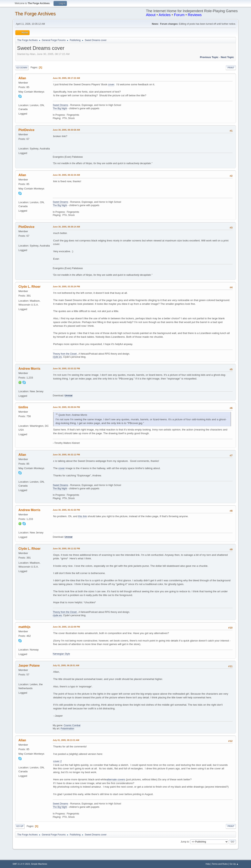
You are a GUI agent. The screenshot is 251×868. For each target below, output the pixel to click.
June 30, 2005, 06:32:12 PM (66, 455)
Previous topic (209, 57)
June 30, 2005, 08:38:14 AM (66, 227)
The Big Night (60, 108)
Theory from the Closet (65, 354)
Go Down (22, 68)
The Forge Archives (35, 14)
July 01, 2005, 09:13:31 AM (66, 740)
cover (111, 84)
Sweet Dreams (60, 105)
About (151, 15)
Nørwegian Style (61, 654)
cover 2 (57, 761)
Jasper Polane (29, 666)
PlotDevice (26, 130)
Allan (22, 78)
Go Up (20, 826)
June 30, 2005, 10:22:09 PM (66, 627)
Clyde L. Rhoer (30, 287)
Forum (179, 15)
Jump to (185, 842)
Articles (165, 15)
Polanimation (67, 729)
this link (82, 516)
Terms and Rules (220, 864)
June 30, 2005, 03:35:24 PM (66, 287)
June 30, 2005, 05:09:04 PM (66, 407)
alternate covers (116, 779)
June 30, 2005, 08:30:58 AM (66, 130)
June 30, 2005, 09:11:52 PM (66, 549)
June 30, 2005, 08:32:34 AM (66, 175)
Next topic (227, 57)
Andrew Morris (29, 369)
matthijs (24, 627)
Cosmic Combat (72, 725)
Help (208, 864)
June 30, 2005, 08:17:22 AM (66, 78)
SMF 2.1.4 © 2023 (21, 864)
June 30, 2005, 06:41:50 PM (66, 510)
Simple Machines (39, 864)
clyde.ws (57, 357)
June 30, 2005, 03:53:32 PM (66, 368)
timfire (23, 407)
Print (231, 68)
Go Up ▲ (234, 864)
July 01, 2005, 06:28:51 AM (66, 665)
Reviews (195, 15)
